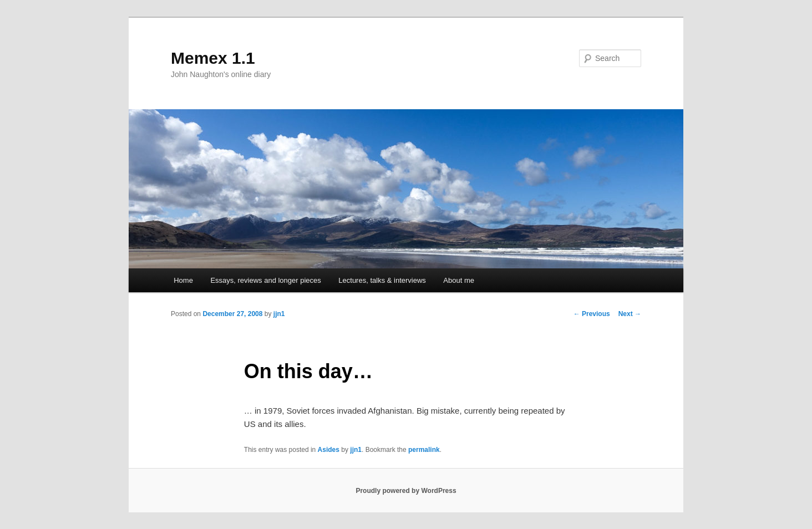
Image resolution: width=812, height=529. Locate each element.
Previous (592, 314)
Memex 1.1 (213, 58)
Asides (329, 450)
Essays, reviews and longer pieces (265, 280)
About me (459, 280)
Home (183, 280)
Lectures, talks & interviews (382, 280)
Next (630, 314)
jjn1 (279, 314)
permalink (424, 450)
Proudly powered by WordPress (406, 491)
